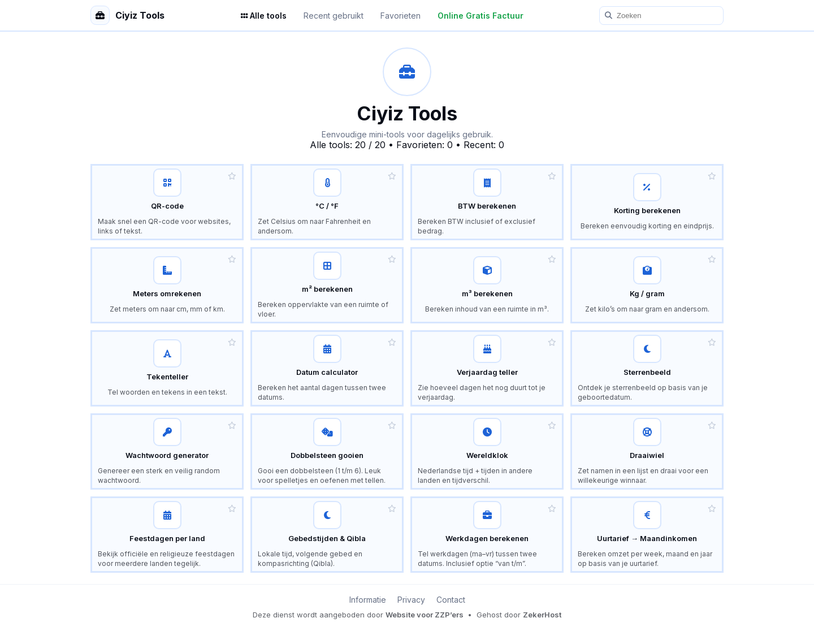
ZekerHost (542, 615)
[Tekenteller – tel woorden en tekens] (167, 368)
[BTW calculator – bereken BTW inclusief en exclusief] (487, 202)
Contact (451, 600)
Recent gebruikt (334, 16)
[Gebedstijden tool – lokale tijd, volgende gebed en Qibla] (327, 535)
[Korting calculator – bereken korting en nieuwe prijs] (647, 202)
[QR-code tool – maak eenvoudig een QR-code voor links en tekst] (167, 202)
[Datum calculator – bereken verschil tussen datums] (327, 368)
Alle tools (264, 16)
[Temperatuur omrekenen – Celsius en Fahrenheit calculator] (327, 202)
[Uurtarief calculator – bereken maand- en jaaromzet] (647, 535)
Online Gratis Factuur (480, 16)
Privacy (411, 600)
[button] (232, 176)
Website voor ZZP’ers (425, 615)
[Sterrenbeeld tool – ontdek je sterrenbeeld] (647, 368)
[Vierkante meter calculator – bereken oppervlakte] (327, 285)
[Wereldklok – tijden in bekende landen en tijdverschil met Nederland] (487, 451)
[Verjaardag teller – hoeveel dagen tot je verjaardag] (487, 368)
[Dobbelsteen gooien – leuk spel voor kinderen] (327, 451)
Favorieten (400, 16)
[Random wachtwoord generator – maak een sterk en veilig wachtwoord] (167, 451)
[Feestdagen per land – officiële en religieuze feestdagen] (167, 535)
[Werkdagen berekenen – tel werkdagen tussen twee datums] (487, 535)
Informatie (368, 600)
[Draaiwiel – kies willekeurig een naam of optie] (647, 451)
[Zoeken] (661, 16)
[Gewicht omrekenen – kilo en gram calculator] (647, 285)
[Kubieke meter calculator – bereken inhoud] (487, 285)
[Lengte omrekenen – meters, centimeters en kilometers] (167, 285)
